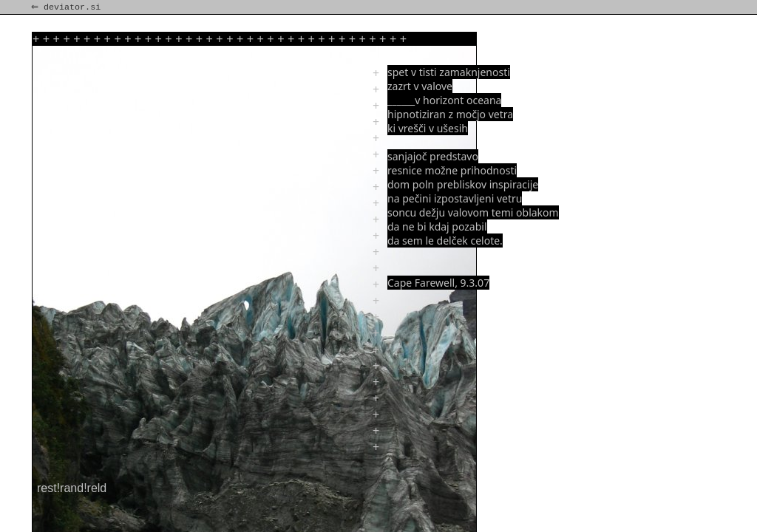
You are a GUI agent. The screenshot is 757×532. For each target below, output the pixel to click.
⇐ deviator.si (67, 7)
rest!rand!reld (72, 488)
